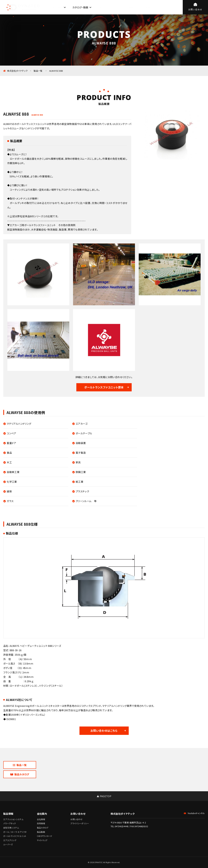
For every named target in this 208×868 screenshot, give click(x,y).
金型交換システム (11, 828)
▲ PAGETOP (104, 796)
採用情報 (145, 7)
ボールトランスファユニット (15, 836)
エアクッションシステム (13, 819)
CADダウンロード (107, 7)
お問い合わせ (76, 819)
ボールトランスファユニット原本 (104, 387)
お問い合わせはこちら (104, 731)
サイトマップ (42, 840)
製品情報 (58, 7)
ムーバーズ (8, 844)
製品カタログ (20, 774)
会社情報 (128, 7)
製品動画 (41, 832)
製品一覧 (20, 765)
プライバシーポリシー (80, 823)
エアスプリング (10, 840)
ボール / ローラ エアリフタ (15, 832)
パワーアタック (10, 823)
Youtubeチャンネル (194, 813)
